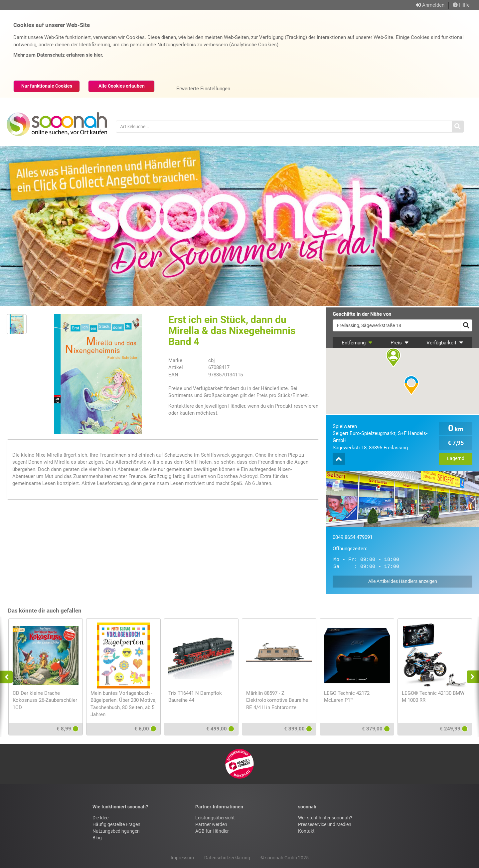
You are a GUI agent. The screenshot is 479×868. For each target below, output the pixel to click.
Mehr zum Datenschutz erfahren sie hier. (58, 55)
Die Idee (100, 818)
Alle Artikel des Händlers (403, 581)
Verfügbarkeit (445, 343)
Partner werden (211, 824)
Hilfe (461, 5)
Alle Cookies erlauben (122, 86)
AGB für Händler (212, 831)
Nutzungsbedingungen (116, 831)
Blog (97, 838)
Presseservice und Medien (325, 824)
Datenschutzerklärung (227, 858)
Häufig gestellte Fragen (116, 824)
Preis (400, 343)
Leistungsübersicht (215, 818)
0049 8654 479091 (353, 537)
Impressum (182, 858)
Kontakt (306, 831)
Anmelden (433, 5)
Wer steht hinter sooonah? (325, 818)
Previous (9, 677)
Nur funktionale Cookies (47, 86)
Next (471, 677)
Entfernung (357, 343)
